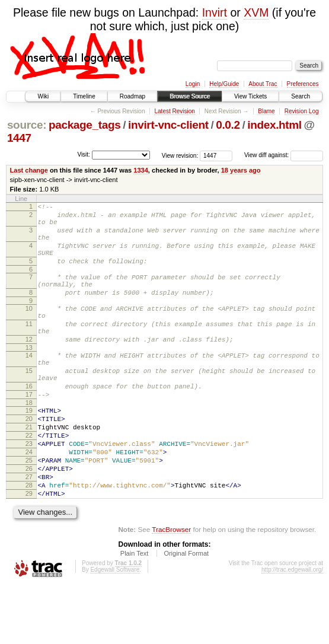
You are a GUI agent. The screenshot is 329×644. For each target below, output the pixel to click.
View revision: (180, 155)
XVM (256, 12)
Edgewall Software (115, 628)
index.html (274, 125)
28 (29, 540)
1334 (141, 170)
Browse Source (190, 96)
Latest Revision (174, 111)
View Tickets (250, 96)
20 (29, 460)
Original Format (186, 612)
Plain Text (135, 612)
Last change (29, 170)
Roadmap (132, 96)
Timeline (84, 96)
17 (29, 432)
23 (29, 490)
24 (29, 500)
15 (29, 403)
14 (29, 384)
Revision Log (302, 111)
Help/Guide (224, 84)
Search (301, 96)
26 (29, 520)
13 (29, 376)
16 (29, 422)
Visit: (84, 154)
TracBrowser (171, 588)
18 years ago (241, 170)
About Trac (263, 84)
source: (27, 125)
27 (29, 530)
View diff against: (284, 155)
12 (29, 366)
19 (29, 449)
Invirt (215, 12)
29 (29, 550)
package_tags (85, 125)
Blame (266, 111)
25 (29, 510)
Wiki (43, 96)
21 (29, 470)
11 (29, 347)
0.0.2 (228, 125)
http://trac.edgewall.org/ (292, 628)
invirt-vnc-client (168, 125)
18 (29, 442)
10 (29, 328)
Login (193, 84)
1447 (19, 138)
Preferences (303, 84)
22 (29, 480)
